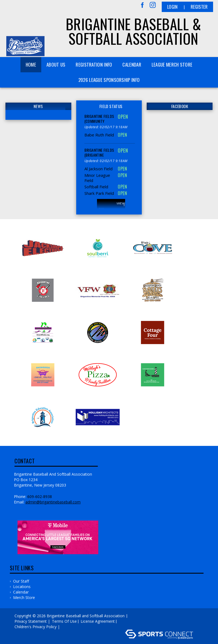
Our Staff (21, 581)
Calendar (132, 65)
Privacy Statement (31, 621)
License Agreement (98, 621)
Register (199, 7)
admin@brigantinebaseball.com (53, 502)
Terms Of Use (64, 621)
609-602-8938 (40, 497)
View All (112, 207)
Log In (69, 627)
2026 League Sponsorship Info (109, 80)
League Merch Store (172, 65)
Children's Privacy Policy (36, 627)
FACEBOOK (180, 106)
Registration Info (94, 65)
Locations (22, 587)
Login (173, 7)
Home (31, 65)
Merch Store (24, 597)
